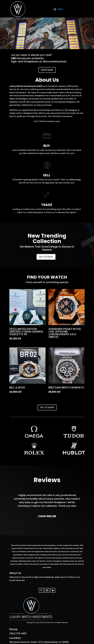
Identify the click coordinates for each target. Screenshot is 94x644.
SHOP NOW (47, 70)
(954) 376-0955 (18, 633)
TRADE (47, 205)
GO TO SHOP (46, 257)
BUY (47, 146)
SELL (47, 175)
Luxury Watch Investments (45, 623)
